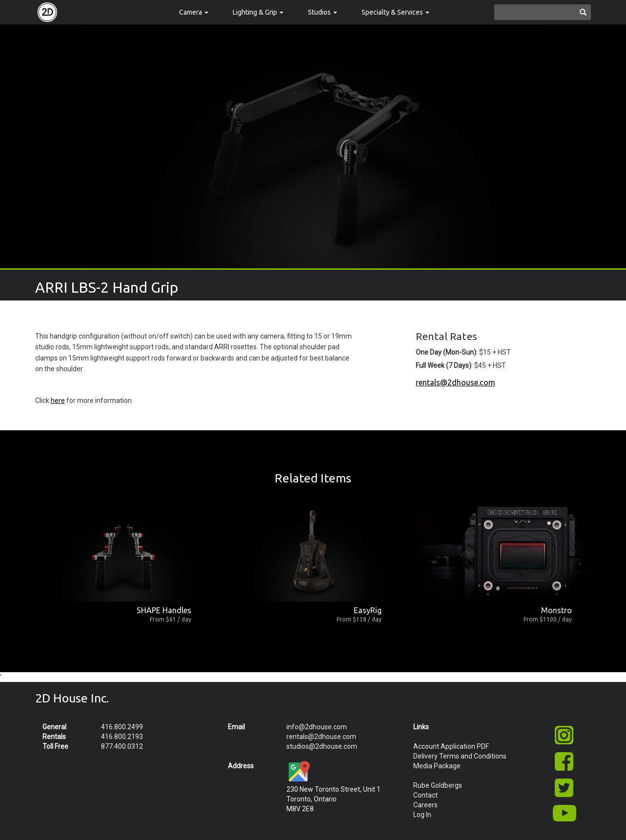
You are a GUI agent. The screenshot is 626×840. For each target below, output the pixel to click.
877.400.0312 (122, 746)
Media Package (437, 766)
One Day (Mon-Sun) (446, 352)
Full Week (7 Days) (444, 365)
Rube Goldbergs (438, 785)
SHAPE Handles (164, 610)
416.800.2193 (122, 737)
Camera (194, 12)
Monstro (556, 610)
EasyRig (368, 610)
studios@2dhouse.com (322, 746)
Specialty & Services (395, 12)
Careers (425, 805)
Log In (422, 815)
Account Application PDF (451, 746)
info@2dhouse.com (317, 727)
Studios (323, 12)
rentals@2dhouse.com (455, 382)
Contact (425, 795)
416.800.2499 (122, 727)
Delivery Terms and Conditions (460, 756)
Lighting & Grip (258, 12)
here (58, 400)
